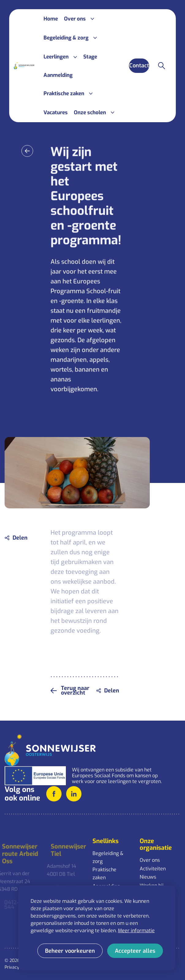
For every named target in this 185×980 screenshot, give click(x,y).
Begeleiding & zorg (108, 857)
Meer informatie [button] (136, 931)
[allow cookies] (135, 951)
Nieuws (148, 877)
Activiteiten (153, 869)
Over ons (150, 860)
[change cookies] (70, 951)
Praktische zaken (104, 874)
